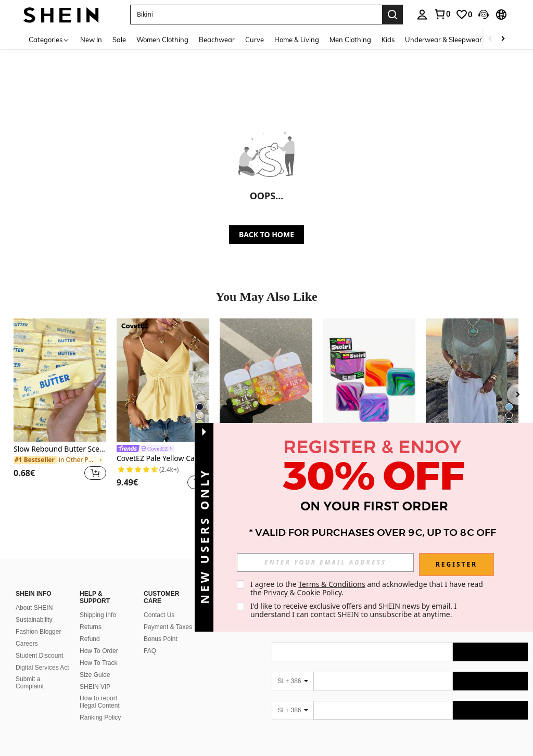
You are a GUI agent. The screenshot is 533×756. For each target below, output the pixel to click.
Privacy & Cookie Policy (302, 592)
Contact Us (159, 615)
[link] (442, 14)
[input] (325, 562)
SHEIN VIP (95, 687)
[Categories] (49, 39)
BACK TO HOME (266, 234)
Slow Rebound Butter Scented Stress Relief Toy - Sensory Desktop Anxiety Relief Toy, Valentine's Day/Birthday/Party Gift (60, 449)
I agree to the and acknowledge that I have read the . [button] (368, 588)
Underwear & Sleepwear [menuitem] (443, 40)
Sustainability (34, 620)
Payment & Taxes (168, 627)
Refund (90, 639)
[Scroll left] (490, 39)
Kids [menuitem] (388, 40)
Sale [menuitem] (119, 40)
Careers (27, 644)
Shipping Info (98, 615)
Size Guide (95, 675)
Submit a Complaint (30, 683)
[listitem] (60, 406)
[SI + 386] (293, 681)
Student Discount (39, 656)
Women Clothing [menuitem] (162, 40)
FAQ (150, 651)
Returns (91, 627)
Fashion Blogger (38, 632)
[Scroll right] (503, 39)
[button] (256, 15)
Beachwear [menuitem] (217, 40)
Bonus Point (161, 639)
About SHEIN (34, 608)
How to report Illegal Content (100, 702)
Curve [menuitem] (255, 40)
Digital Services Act (42, 668)
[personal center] (422, 15)
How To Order (99, 651)
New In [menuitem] (91, 40)
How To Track (98, 663)
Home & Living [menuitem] (297, 40)
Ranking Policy (100, 717)
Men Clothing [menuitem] (350, 40)
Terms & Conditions (332, 584)
